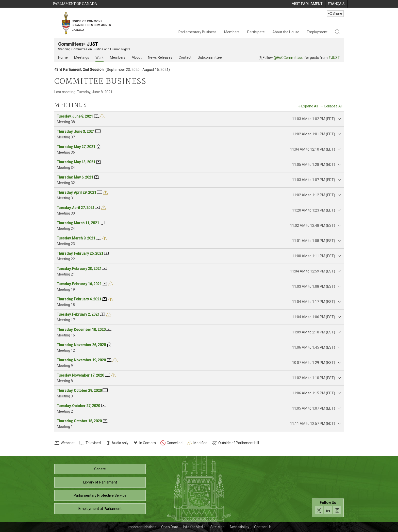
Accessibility (239, 527)
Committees (71, 44)
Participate (256, 32)
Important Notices (142, 527)
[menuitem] (307, 4)
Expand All (310, 106)
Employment (317, 32)
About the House (286, 32)
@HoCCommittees (289, 58)
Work (99, 58)
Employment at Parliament (100, 509)
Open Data (170, 527)
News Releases (160, 57)
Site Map (218, 527)
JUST (92, 44)
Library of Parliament (100, 482)
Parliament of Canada (75, 4)
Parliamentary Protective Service (100, 495)
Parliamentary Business (197, 32)
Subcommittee (210, 57)
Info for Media (194, 527)
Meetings (82, 57)
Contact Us (263, 527)
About (137, 57)
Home (63, 57)
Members (232, 32)
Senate (100, 469)
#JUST (334, 58)
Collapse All (333, 106)
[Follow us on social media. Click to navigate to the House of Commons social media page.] (328, 508)
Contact (185, 57)
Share (335, 13)
